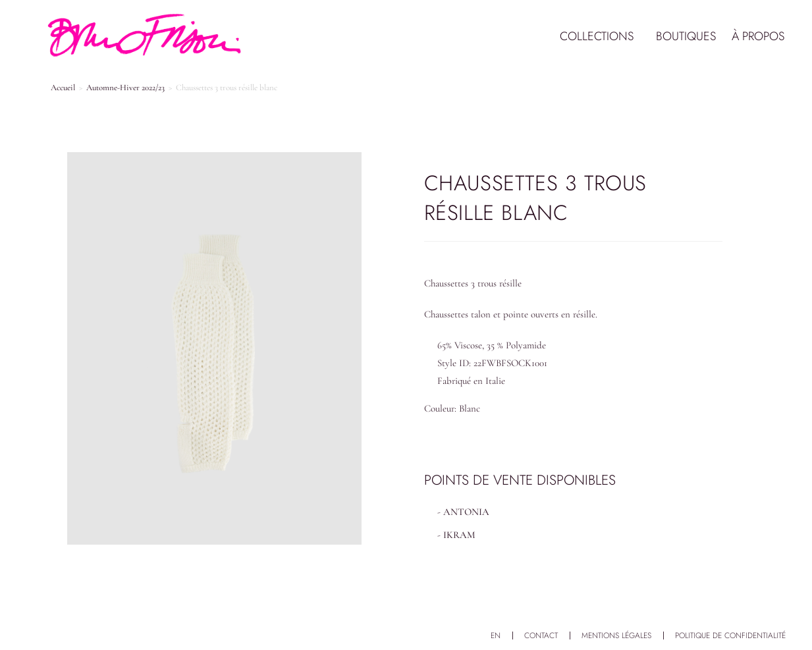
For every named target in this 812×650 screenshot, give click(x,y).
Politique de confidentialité (730, 636)
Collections (600, 36)
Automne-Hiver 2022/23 (125, 88)
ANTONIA (466, 512)
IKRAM (459, 535)
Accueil (63, 88)
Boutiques (686, 36)
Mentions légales (616, 636)
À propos (758, 36)
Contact (541, 636)
